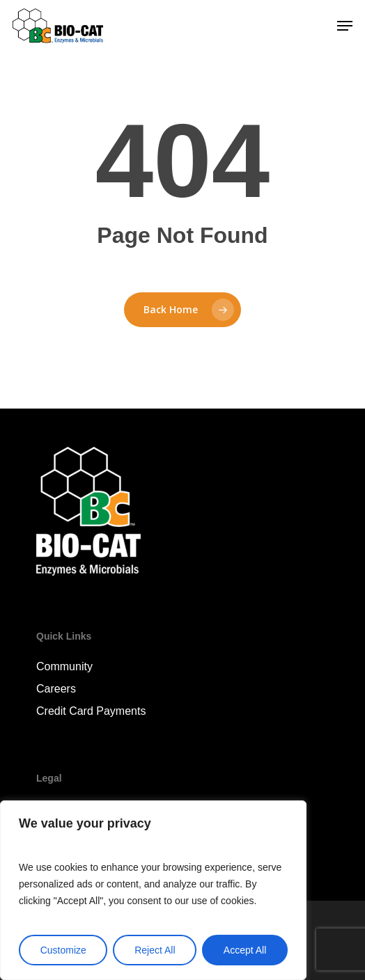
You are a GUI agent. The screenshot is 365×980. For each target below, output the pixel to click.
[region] (153, 890)
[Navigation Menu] (345, 26)
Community (64, 666)
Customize (63, 950)
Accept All (245, 950)
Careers (56, 689)
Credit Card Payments (91, 711)
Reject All (155, 950)
